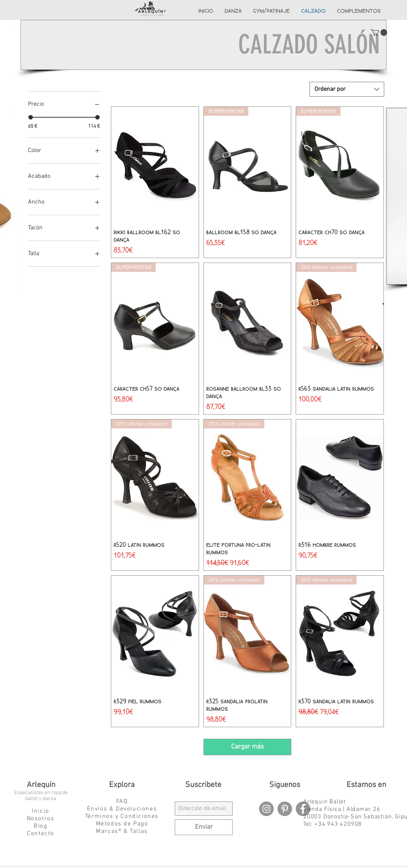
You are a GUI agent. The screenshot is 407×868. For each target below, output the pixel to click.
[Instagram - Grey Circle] (266, 809)
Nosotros (41, 819)
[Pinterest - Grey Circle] (285, 809)
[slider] (31, 117)
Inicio (41, 811)
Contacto (41, 834)
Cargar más (248, 747)
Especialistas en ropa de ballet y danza (41, 796)
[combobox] (347, 89)
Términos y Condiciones (122, 816)
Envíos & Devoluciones (122, 809)
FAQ (122, 802)
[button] (379, 32)
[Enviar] (204, 827)
